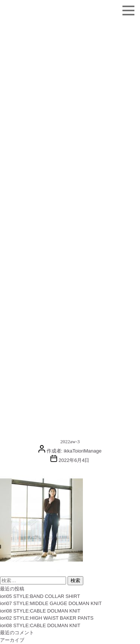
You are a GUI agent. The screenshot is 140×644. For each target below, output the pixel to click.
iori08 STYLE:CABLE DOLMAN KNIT (40, 611)
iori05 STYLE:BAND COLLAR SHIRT (40, 596)
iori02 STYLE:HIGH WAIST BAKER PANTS (47, 618)
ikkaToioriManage (83, 451)
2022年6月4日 (74, 460)
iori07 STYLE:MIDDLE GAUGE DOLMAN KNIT (51, 603)
